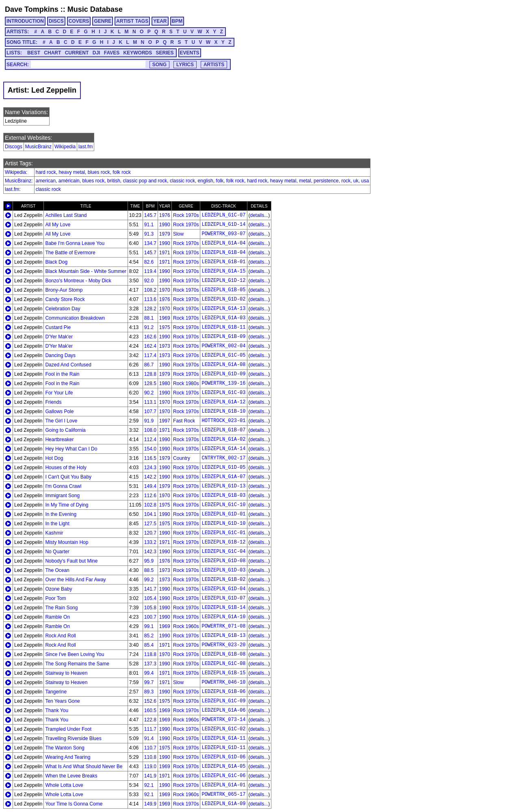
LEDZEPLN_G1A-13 (223, 309)
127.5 (150, 524)
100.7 (150, 617)
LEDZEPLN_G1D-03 (223, 570)
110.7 (150, 748)
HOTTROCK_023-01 (223, 421)
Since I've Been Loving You (75, 654)
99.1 (149, 626)
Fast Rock (184, 421)
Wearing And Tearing (68, 757)
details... (259, 215)
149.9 (150, 804)
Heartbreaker (59, 440)
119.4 (150, 271)
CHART (52, 53)
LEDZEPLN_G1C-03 (223, 393)
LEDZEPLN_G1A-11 (223, 738)
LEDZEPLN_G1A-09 (223, 804)
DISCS (56, 21)
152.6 (150, 701)
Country (182, 458)
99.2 (149, 580)
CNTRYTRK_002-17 (223, 458)
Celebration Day (63, 309)
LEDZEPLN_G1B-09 (223, 337)
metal (305, 181)
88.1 (149, 318)
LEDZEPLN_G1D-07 (223, 598)
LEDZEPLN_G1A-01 (223, 785)
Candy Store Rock (65, 299)
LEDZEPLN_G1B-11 (223, 327)
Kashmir (54, 533)
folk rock (122, 172)
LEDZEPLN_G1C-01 (223, 533)
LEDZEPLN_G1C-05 (223, 355)
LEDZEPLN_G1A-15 (223, 271)
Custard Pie (58, 327)
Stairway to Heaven (66, 673)
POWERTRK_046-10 (223, 682)
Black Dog (56, 262)
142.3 (150, 552)
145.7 (150, 215)
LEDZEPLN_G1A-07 (223, 477)
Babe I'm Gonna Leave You (75, 243)
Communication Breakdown (75, 318)
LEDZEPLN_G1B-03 (223, 496)
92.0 (149, 281)
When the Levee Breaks (71, 776)
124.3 (150, 468)
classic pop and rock (145, 181)
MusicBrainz (38, 147)
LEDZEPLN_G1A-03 (223, 318)
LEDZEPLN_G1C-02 (223, 729)
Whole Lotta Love (64, 785)
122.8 (150, 720)
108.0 (150, 430)
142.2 (150, 477)
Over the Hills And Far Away (75, 580)
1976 (165, 215)
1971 (165, 253)
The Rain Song (61, 608)
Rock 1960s (186, 626)
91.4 (149, 738)
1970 (165, 290)
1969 (165, 318)
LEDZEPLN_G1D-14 (223, 225)
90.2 (149, 393)
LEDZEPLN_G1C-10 (223, 505)
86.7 (149, 365)
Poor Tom (55, 598)
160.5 (150, 710)
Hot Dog (54, 458)
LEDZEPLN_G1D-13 (223, 486)
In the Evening (61, 514)
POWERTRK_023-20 (223, 645)
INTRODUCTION (25, 21)
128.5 (150, 383)
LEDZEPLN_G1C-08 (223, 664)
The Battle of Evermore (70, 253)
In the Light (57, 524)
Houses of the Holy (66, 468)
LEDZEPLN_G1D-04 (223, 589)
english (206, 181)
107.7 (150, 411)
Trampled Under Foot (68, 729)
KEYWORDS (138, 53)
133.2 (150, 542)
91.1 (149, 225)
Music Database (95, 9)
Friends (53, 402)
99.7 (149, 682)
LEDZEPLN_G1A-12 (223, 402)
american (46, 181)
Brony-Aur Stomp (64, 290)
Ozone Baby (58, 589)
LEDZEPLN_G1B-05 (223, 290)
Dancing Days (60, 355)
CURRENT (77, 53)
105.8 (150, 608)
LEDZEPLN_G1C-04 (223, 552)
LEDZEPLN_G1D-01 (223, 514)
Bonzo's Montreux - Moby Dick (78, 281)
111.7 (150, 729)
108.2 (150, 290)
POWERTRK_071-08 (223, 626)
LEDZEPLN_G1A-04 (223, 243)
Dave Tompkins (32, 9)
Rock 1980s (186, 383)
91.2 (149, 327)
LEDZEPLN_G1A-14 (223, 449)
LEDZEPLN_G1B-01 (223, 262)
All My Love (58, 225)
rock (346, 181)
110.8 (150, 757)
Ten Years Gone (62, 701)
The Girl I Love (61, 421)
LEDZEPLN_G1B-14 (223, 608)
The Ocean (57, 570)
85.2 (149, 636)
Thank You (57, 710)
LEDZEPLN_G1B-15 (223, 673)
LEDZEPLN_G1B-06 (223, 692)
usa (365, 181)
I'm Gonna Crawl (63, 486)
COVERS (79, 21)
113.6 (150, 299)
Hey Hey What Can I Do (71, 449)
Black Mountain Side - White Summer (86, 271)
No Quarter (57, 552)
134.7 (150, 243)
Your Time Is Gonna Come (74, 804)
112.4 (150, 440)
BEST (34, 53)
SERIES (165, 53)
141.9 (150, 776)
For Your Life (59, 393)
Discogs (14, 147)
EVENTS (190, 53)
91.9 (149, 421)
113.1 (150, 402)
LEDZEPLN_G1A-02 (223, 440)
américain (69, 181)
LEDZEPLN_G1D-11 (223, 748)
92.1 (149, 785)
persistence (326, 181)
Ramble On (57, 617)
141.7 (150, 589)
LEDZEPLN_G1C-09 (223, 701)
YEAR (160, 21)
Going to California (65, 430)
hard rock (46, 172)
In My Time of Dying (67, 505)
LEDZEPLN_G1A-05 (223, 767)
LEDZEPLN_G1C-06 (223, 776)
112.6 (150, 496)
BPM (177, 21)
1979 (165, 234)
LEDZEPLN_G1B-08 (223, 654)
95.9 (149, 561)
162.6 (150, 337)
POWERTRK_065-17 (223, 795)
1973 (165, 346)
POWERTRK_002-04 (223, 346)
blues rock (99, 172)
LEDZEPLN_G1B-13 (223, 636)
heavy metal (72, 172)
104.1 (150, 514)
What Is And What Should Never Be (84, 767)
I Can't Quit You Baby (68, 477)
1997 (165, 421)
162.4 (150, 346)
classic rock (182, 181)
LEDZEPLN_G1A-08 (223, 365)
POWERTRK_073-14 (223, 720)
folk (220, 181)
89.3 (149, 692)
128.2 (150, 309)
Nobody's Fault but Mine (71, 561)
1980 (165, 383)
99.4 (149, 673)
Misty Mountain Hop (67, 542)
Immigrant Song (62, 496)
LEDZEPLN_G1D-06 (223, 757)
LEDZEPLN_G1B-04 (223, 253)
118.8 (150, 654)
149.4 (150, 486)
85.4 (149, 645)
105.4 (150, 598)
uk (356, 181)
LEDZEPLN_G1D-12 (223, 281)
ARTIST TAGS (132, 21)
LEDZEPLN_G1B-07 (223, 430)
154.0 (150, 449)
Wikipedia (65, 147)
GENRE (103, 21)
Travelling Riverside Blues (73, 738)
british (114, 181)
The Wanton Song (65, 748)
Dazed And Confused (68, 365)
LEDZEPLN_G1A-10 (223, 617)
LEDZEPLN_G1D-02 (223, 299)
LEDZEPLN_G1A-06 (223, 710)
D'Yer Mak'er (59, 337)
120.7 (150, 533)
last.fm (86, 147)
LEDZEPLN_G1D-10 (223, 524)
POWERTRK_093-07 (223, 234)
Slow (178, 234)
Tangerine (56, 692)
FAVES (112, 53)
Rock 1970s (186, 215)
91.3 (149, 234)
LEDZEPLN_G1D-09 (223, 374)
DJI (96, 53)
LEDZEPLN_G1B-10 (223, 411)
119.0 (150, 767)
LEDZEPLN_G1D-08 (223, 561)
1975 (165, 327)
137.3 (150, 664)
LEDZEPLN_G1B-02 (223, 580)
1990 (165, 225)
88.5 (149, 570)
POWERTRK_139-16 (223, 383)
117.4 (150, 355)
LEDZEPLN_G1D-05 (223, 468)
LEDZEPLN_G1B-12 (223, 542)
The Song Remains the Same (77, 664)
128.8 (150, 374)
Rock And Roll (60, 636)
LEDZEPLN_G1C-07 (223, 215)
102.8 (150, 505)
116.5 (150, 458)
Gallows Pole (59, 411)
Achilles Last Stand (66, 215)
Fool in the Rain (62, 374)
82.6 (149, 262)
